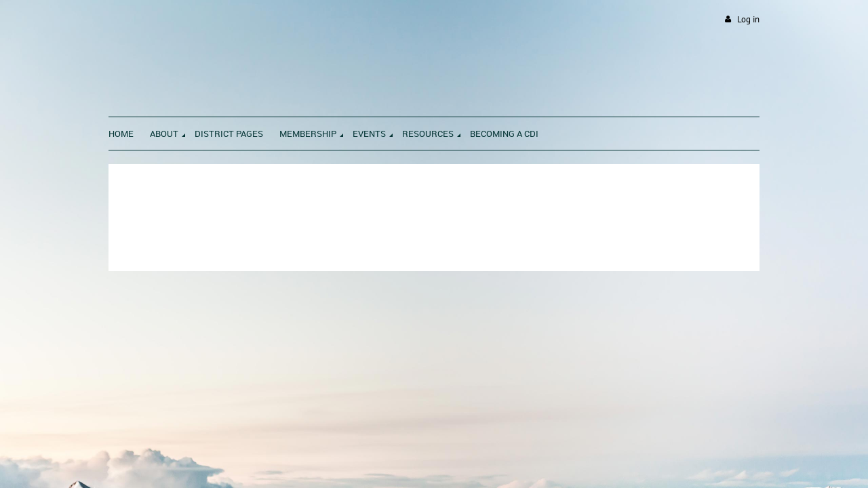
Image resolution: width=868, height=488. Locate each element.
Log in (748, 19)
